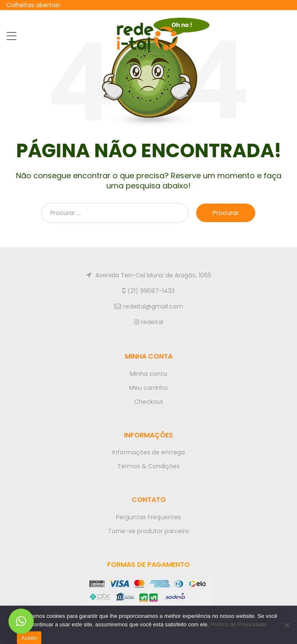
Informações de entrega (148, 452)
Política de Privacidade (238, 624)
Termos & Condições (148, 466)
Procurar (226, 213)
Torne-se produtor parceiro (148, 531)
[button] (21, 621)
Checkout (149, 402)
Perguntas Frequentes (148, 517)
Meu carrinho (148, 388)
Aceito (29, 638)
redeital (149, 322)
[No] (286, 625)
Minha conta (148, 374)
